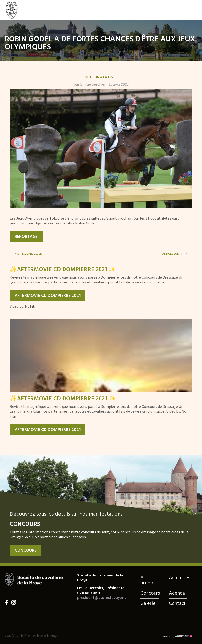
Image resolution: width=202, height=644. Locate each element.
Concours (26, 551)
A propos (148, 581)
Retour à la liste (101, 77)
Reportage (26, 237)
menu (193, 10)
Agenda (177, 593)
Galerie (148, 604)
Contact (177, 604)
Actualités (178, 578)
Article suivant (175, 254)
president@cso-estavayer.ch (103, 598)
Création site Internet (177, 636)
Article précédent (29, 254)
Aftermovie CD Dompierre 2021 (48, 296)
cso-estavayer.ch (22, 10)
